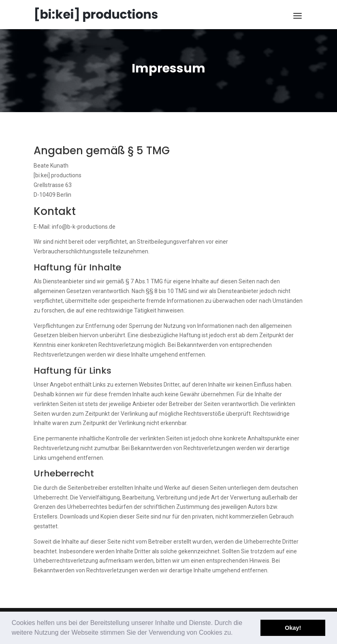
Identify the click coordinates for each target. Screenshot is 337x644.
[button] (236, 633)
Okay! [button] (293, 628)
